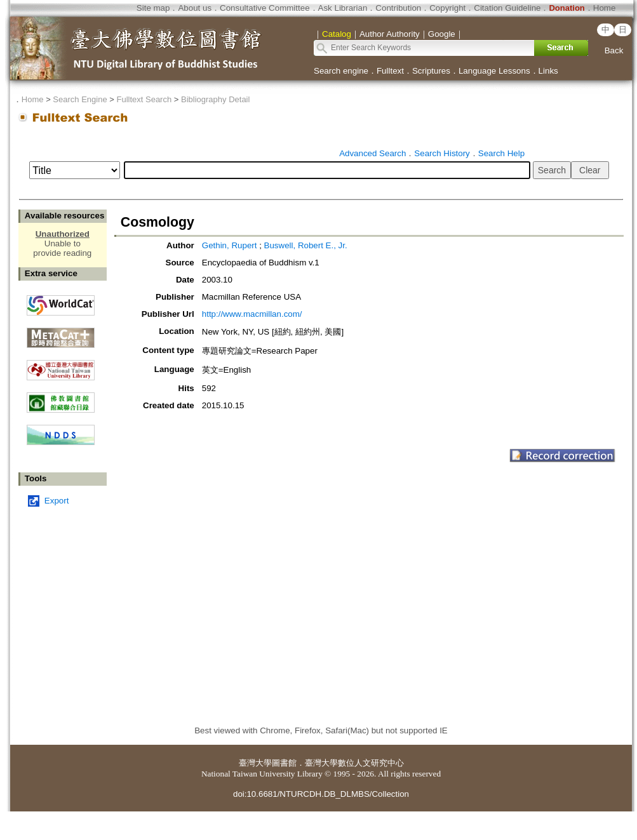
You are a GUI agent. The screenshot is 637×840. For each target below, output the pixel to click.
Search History (442, 153)
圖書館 (284, 763)
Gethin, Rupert (231, 245)
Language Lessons (494, 71)
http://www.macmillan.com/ (252, 314)
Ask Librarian (343, 8)
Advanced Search (372, 153)
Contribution (398, 8)
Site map (153, 8)
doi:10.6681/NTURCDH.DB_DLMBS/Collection (321, 794)
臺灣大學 (255, 763)
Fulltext (390, 71)
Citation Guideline (507, 8)
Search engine (341, 71)
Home (605, 8)
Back (614, 50)
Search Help (501, 153)
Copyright (447, 8)
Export (57, 501)
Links (548, 71)
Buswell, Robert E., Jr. (306, 245)
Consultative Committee (265, 8)
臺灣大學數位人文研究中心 (354, 763)
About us (195, 8)
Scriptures (431, 71)
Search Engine (80, 99)
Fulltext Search (144, 99)
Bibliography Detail (215, 99)
